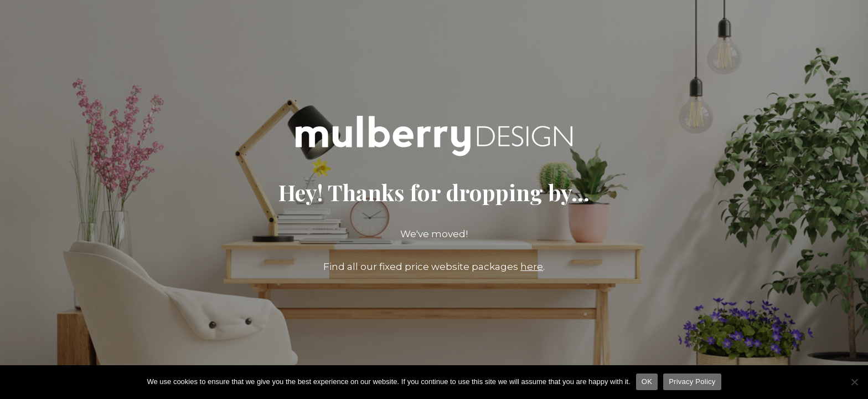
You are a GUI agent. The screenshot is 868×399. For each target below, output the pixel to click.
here (532, 267)
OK (647, 382)
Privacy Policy (692, 382)
